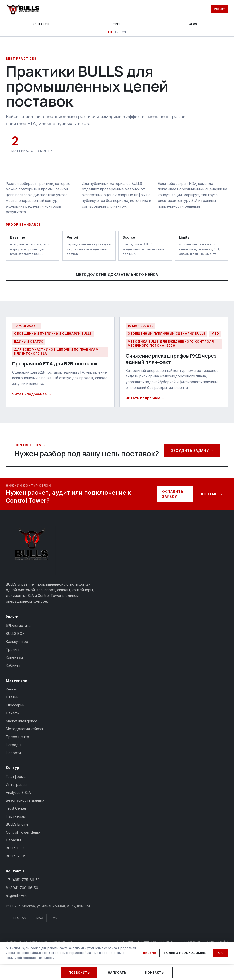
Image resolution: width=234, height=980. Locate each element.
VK (55, 918)
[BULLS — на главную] (23, 9)
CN (124, 32)
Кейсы (11, 689)
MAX (40, 918)
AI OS (193, 24)
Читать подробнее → (32, 394)
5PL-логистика (18, 626)
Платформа (16, 777)
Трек (117, 24)
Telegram (18, 918)
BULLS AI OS (16, 856)
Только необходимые (185, 953)
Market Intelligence (22, 721)
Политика (149, 953)
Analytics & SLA (18, 792)
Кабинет (13, 665)
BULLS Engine (17, 824)
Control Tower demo (23, 832)
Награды (14, 745)
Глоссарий (15, 705)
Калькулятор (17, 641)
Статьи (12, 697)
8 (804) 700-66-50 (22, 888)
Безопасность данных (25, 800)
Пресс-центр (18, 737)
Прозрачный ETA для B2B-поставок (55, 364)
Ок (221, 953)
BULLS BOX (15, 634)
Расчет (219, 9)
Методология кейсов (24, 729)
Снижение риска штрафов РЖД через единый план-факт (171, 359)
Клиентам (14, 657)
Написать (117, 972)
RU (110, 32)
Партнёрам (16, 816)
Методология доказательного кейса (117, 274)
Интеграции (16, 784)
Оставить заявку (173, 494)
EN (117, 32)
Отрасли (13, 840)
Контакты (41, 24)
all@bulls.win (16, 896)
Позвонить (79, 972)
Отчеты (13, 713)
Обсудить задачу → (192, 451)
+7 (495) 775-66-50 (23, 880)
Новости (13, 753)
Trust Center (16, 808)
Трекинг (13, 649)
